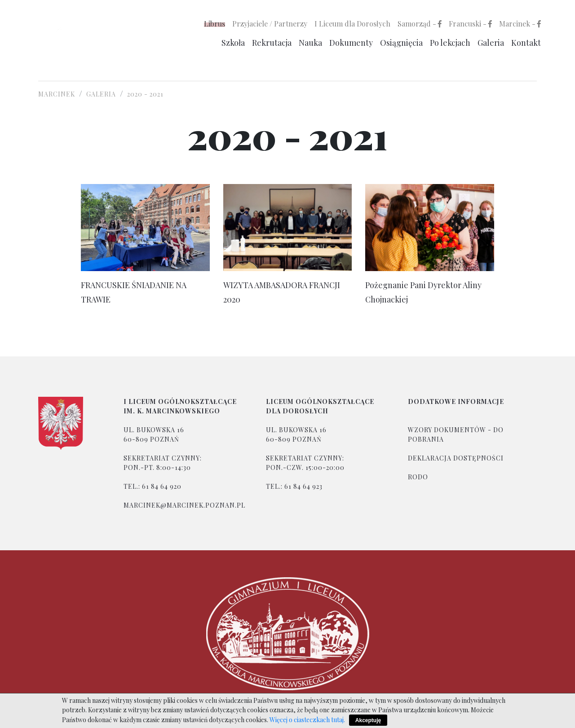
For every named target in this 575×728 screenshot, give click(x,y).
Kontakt (526, 43)
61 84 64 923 (303, 486)
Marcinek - (520, 24)
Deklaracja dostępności (456, 458)
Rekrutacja (272, 43)
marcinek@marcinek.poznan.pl (184, 505)
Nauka (310, 43)
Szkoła (233, 43)
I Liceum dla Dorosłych (352, 24)
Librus (215, 24)
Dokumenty (351, 43)
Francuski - (470, 24)
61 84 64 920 (162, 486)
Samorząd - (420, 24)
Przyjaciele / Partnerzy (270, 24)
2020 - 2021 (145, 94)
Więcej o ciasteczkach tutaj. (307, 720)
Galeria (491, 43)
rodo (418, 477)
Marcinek (57, 94)
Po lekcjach (450, 43)
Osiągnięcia (401, 43)
